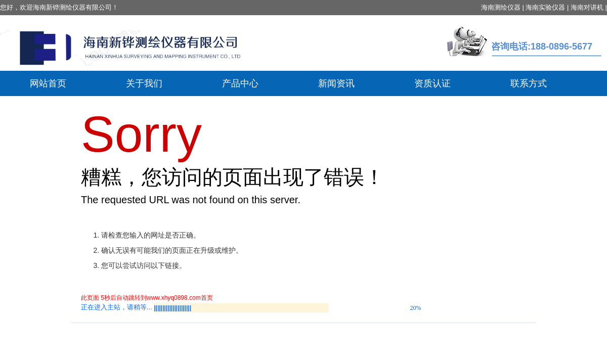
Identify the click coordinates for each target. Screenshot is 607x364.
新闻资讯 (336, 83)
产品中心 (240, 83)
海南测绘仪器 (501, 7)
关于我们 (144, 83)
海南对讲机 (587, 7)
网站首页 (48, 83)
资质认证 (432, 83)
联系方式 (529, 83)
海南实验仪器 (545, 7)
